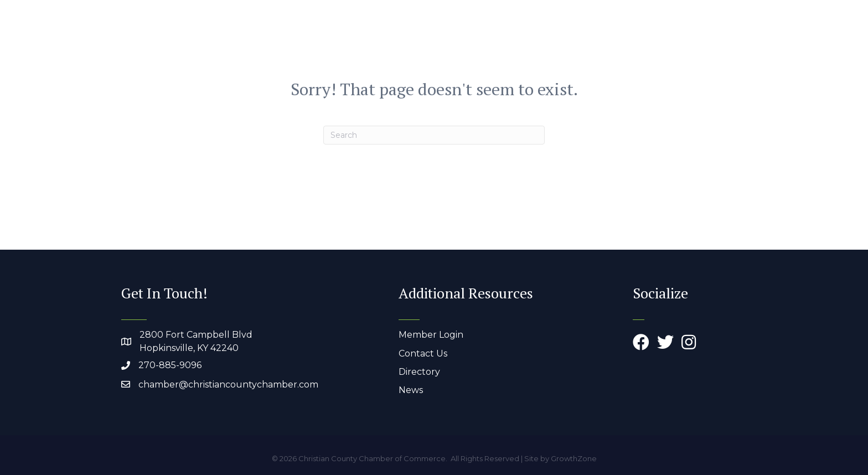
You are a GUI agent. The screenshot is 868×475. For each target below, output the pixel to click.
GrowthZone (574, 458)
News (411, 390)
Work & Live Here (613, 33)
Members (530, 33)
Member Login (431, 335)
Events (690, 33)
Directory (419, 372)
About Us (464, 33)
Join (730, 33)
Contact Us (423, 353)
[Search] (434, 135)
